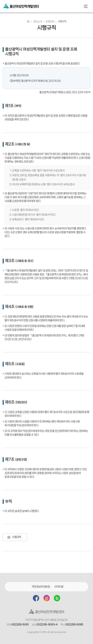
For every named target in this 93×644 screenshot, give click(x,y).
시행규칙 (17, 537)
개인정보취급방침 (41, 587)
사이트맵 (59, 587)
